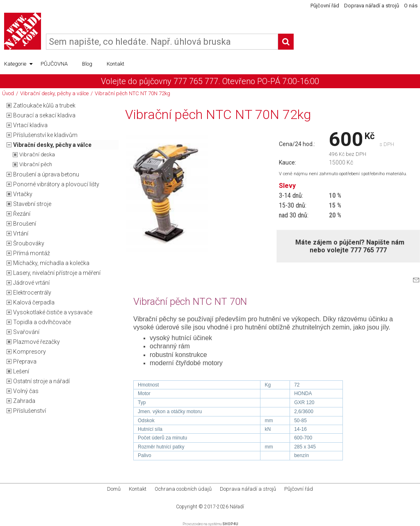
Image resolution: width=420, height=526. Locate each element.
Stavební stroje (32, 204)
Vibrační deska (37, 154)
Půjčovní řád (325, 6)
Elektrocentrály (32, 293)
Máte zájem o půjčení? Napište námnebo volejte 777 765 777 (350, 246)
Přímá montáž (32, 253)
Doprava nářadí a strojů (372, 6)
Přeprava (25, 361)
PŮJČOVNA (54, 64)
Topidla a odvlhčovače (42, 322)
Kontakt (115, 64)
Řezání (22, 214)
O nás (411, 6)
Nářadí (237, 507)
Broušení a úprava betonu (46, 174)
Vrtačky (23, 194)
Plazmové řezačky (37, 342)
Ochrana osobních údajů (183, 489)
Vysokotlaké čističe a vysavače (53, 312)
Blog (87, 64)
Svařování (26, 332)
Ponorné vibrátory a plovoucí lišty (56, 184)
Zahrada (24, 401)
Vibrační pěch (36, 164)
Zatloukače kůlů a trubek (44, 105)
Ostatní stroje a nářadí (41, 381)
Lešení (21, 371)
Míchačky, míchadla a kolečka (51, 263)
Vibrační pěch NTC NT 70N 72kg (132, 93)
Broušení (25, 224)
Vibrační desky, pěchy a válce (54, 93)
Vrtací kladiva (30, 125)
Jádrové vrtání (31, 283)
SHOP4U (230, 524)
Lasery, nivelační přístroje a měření (57, 273)
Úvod (8, 93)
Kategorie (18, 64)
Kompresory (30, 352)
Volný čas (26, 391)
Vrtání (21, 233)
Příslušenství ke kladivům (45, 135)
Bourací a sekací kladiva (44, 115)
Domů (114, 489)
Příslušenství (30, 411)
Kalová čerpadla (34, 302)
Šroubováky (29, 243)
